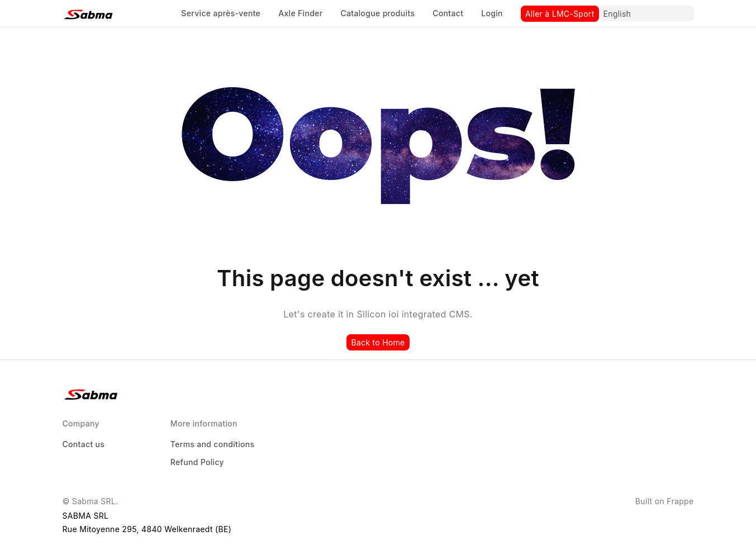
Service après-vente (221, 13)
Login (492, 13)
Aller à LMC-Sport (560, 14)
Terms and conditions (213, 444)
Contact (448, 13)
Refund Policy (197, 462)
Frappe (680, 501)
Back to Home (378, 342)
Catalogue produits (377, 13)
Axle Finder (300, 13)
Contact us (84, 444)
